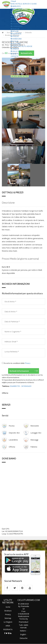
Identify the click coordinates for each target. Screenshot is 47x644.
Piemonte (16, 34)
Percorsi (15, 61)
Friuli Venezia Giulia (21, 19)
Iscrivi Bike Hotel (20, 76)
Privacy (28, 363)
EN (12, 79)
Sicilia (15, 41)
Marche (15, 29)
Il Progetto (17, 74)
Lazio (14, 21)
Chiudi (13, 1)
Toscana (16, 44)
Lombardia (17, 26)
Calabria (16, 11)
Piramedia (23, 622)
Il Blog (14, 71)
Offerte (15, 56)
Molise (15, 31)
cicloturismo (14, 549)
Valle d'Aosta (18, 51)
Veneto (15, 54)
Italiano (23, 631)
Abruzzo (16, 6)
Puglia (15, 36)
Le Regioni (8, 622)
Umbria (15, 49)
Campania (16, 14)
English (23, 634)
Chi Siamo (15, 64)
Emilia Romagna (19, 16)
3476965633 (26, 386)
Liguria (15, 24)
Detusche (24, 638)
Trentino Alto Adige (22, 46)
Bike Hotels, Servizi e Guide (24, 4)
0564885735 (15, 386)
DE (12, 81)
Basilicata (17, 9)
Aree (13, 59)
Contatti (15, 69)
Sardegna (16, 39)
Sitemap (8, 618)
